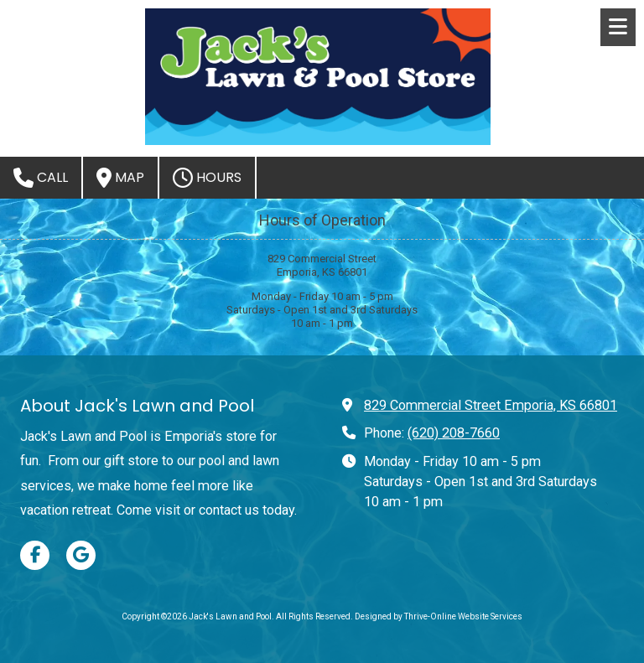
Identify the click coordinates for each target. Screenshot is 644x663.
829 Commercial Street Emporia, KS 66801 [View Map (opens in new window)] (491, 405)
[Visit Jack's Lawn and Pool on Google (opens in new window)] (81, 555)
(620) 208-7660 (454, 433)
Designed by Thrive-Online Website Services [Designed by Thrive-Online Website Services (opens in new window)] (439, 616)
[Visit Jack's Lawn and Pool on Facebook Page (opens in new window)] (35, 555)
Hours (207, 178)
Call (41, 178)
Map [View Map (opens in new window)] (120, 178)
